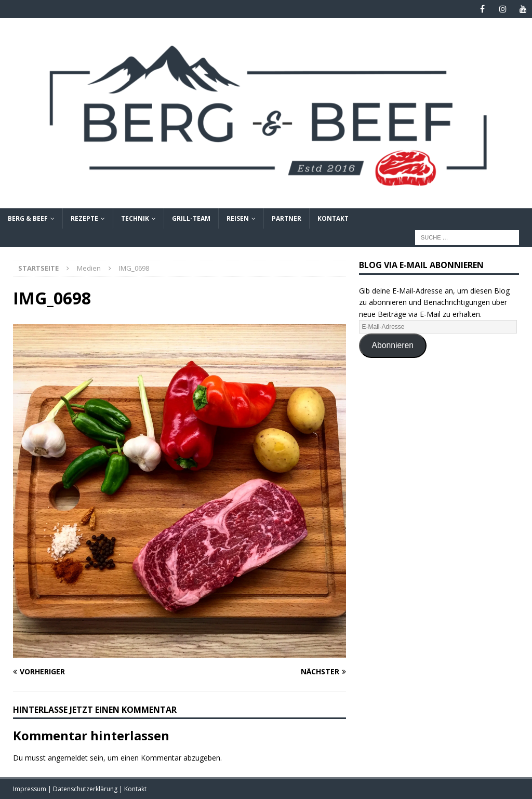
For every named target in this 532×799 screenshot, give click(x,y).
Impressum (30, 789)
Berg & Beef (28, 218)
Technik (135, 218)
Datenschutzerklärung (86, 789)
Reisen (238, 218)
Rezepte (84, 218)
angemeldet (68, 758)
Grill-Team (191, 218)
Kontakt (333, 218)
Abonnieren (393, 345)
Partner (287, 218)
